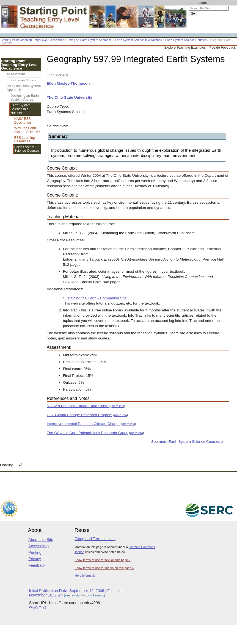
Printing (35, 552)
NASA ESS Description (23, 121)
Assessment (16, 74)
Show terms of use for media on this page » (104, 568)
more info (118, 406)
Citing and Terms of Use (95, 539)
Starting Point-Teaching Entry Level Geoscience (32, 40)
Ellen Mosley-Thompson (68, 83)
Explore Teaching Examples (185, 48)
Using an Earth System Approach (90, 40)
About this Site (41, 540)
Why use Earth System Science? (27, 130)
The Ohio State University (69, 97)
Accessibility (39, 546)
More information (86, 576)
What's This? (38, 607)
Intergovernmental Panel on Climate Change (84, 424)
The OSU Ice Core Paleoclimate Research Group (88, 433)
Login (203, 3)
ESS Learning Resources (25, 140)
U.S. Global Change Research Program (80, 415)
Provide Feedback (222, 48)
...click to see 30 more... (24, 80)
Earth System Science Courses (186, 40)
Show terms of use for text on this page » (102, 560)
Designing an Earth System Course (25, 98)
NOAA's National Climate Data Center (78, 406)
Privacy (35, 559)
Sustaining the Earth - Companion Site (95, 298)
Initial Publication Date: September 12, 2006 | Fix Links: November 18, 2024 (76, 593)
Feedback (37, 565)
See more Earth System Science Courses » (187, 442)
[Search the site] (209, 8)
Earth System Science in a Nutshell (138, 40)
